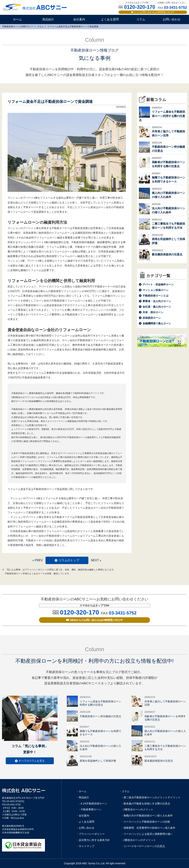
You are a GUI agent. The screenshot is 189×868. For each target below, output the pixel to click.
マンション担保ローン (156, 290)
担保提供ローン (152, 318)
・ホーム (81, 791)
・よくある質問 (85, 822)
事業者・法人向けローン (157, 301)
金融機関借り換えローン (157, 323)
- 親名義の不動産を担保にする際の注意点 (146, 804)
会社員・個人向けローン (157, 307)
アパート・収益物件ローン (158, 284)
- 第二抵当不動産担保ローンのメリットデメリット (151, 797)
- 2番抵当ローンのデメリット (139, 840)
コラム (141, 19)
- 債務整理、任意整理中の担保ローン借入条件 (149, 828)
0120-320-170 (80, 612)
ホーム (17, 19)
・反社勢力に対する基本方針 (93, 840)
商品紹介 (48, 19)
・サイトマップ (85, 846)
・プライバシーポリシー (90, 834)
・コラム (124, 791)
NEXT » (96, 560)
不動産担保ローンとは (156, 296)
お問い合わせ (172, 19)
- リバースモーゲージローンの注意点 (143, 846)
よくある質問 (110, 19)
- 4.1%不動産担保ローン (93, 804)
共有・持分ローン (153, 312)
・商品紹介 (83, 797)
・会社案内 (83, 816)
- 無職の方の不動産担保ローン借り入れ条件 (147, 816)
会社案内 (79, 19)
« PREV (38, 560)
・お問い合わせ (85, 828)
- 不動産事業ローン (90, 809)
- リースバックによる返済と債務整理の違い (147, 834)
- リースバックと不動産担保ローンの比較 (146, 822)
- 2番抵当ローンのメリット (138, 809)
